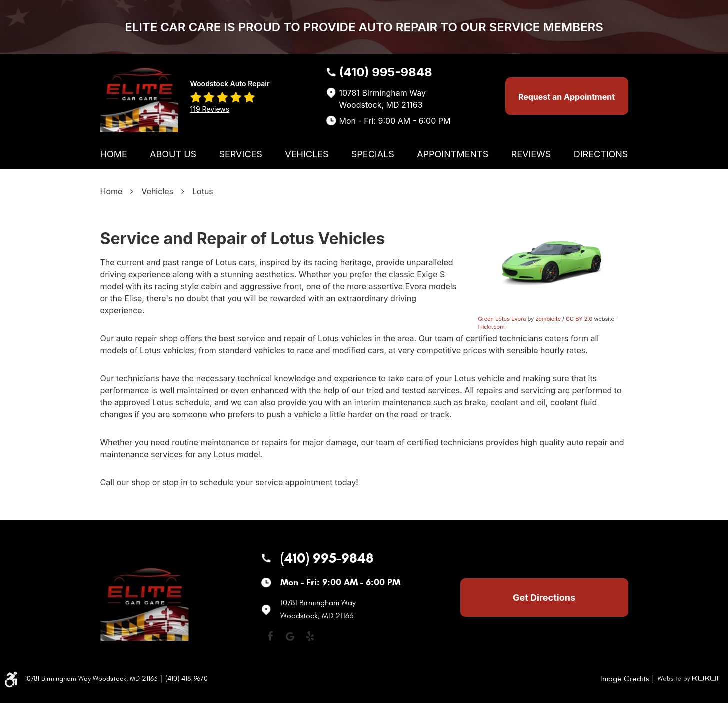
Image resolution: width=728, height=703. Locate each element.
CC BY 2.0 (579, 319)
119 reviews (210, 109)
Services (240, 154)
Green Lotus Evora (502, 319)
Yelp (310, 636)
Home (114, 154)
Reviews (531, 154)
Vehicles (307, 154)
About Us (173, 154)
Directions (601, 154)
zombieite (548, 319)
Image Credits (624, 679)
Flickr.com (491, 327)
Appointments (452, 154)
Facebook (270, 636)
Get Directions (544, 598)
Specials (373, 154)
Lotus (203, 191)
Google (290, 636)
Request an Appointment (566, 97)
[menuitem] (114, 154)
